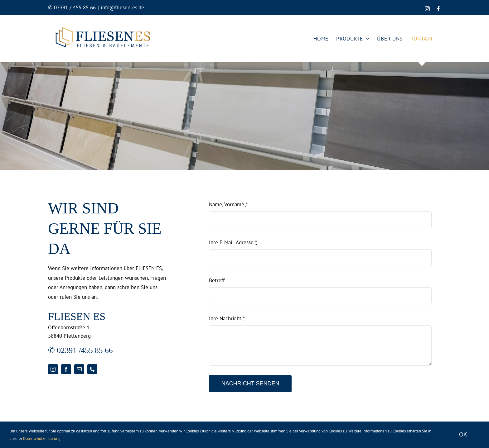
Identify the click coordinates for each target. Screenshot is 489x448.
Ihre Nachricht (227, 318)
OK (463, 435)
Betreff (217, 280)
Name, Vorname (228, 204)
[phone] (92, 369)
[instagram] (53, 369)
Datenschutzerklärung (42, 438)
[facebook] (66, 369)
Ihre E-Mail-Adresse (233, 242)
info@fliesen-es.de (122, 7)
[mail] (79, 369)
